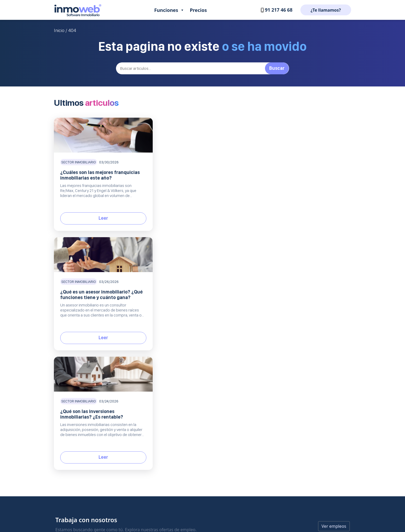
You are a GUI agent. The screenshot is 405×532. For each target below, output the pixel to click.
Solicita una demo (205, 382)
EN (76, 392)
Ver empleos (334, 287)
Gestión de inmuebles (168, 329)
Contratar (197, 373)
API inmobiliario (290, 356)
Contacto (197, 329)
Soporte (199, 320)
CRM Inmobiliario (164, 338)
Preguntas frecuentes (208, 347)
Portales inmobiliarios (168, 347)
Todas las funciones (166, 391)
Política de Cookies (245, 364)
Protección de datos (246, 356)
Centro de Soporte (205, 338)
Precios (198, 10)
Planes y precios (203, 364)
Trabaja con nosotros (247, 329)
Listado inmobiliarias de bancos (304, 338)
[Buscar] (202, 68)
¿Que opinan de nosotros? (252, 338)
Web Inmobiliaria (164, 356)
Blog (282, 320)
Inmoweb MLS (161, 364)
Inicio (59, 30)
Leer (101, 218)
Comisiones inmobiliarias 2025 (303, 329)
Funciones (169, 10)
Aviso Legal (239, 347)
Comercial (202, 356)
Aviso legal (203, 506)
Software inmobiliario (106, 335)
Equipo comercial (164, 373)
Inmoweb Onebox (164, 382)
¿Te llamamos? (326, 10)
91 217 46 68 (276, 10)
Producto (161, 320)
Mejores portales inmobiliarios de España (312, 347)
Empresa (240, 320)
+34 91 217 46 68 (72, 365)
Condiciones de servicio (249, 373)
